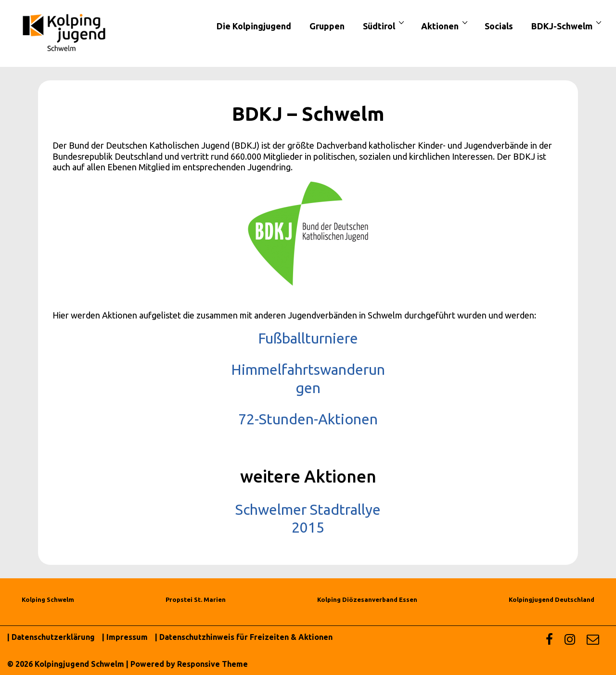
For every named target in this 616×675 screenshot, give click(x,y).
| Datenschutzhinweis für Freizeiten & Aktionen (244, 637)
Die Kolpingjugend (254, 26)
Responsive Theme (212, 664)
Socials (499, 26)
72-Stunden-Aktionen (308, 419)
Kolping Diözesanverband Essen (367, 599)
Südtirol (385, 26)
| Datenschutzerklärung (51, 637)
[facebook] (552, 642)
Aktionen (446, 26)
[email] (594, 642)
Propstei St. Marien (196, 599)
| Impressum (125, 637)
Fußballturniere (308, 338)
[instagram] (572, 642)
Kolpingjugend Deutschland (552, 599)
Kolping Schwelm (48, 599)
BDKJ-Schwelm (568, 26)
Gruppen (327, 26)
